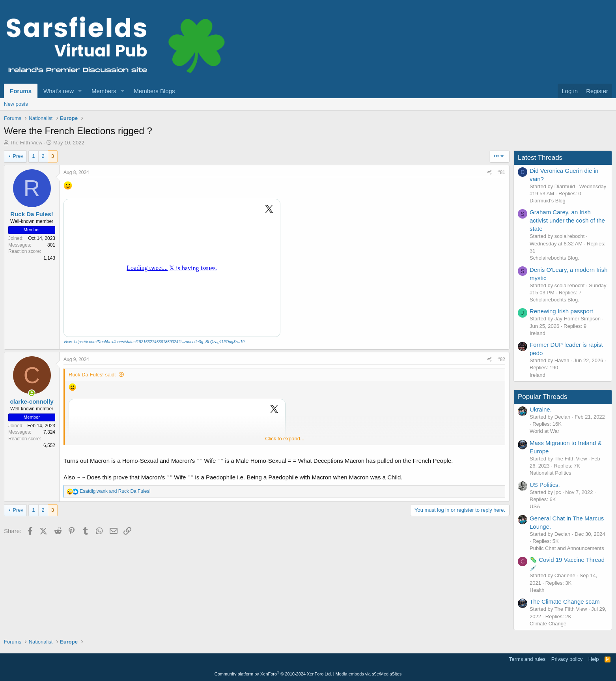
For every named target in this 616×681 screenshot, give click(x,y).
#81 (501, 172)
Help (594, 659)
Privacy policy (567, 659)
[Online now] (32, 393)
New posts (16, 104)
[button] (80, 91)
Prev (18, 156)
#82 (501, 359)
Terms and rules (527, 659)
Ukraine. (541, 409)
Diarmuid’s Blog (548, 201)
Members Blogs (154, 91)
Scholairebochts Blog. (554, 258)
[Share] (490, 173)
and (115, 491)
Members (104, 91)
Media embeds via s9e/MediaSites (369, 674)
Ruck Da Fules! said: (92, 375)
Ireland (538, 333)
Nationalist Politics (551, 473)
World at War (544, 431)
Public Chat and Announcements (567, 548)
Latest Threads (540, 158)
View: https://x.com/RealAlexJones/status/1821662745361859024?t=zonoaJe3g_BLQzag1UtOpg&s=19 (154, 342)
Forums (21, 91)
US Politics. (545, 485)
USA (535, 506)
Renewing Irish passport (561, 311)
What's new (59, 91)
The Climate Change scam (565, 601)
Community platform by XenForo (273, 674)
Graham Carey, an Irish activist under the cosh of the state (567, 220)
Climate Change (548, 624)
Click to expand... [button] (285, 439)
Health (537, 590)
